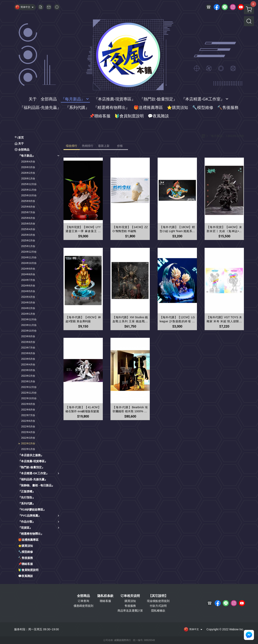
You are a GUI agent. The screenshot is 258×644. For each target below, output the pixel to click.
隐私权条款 (105, 596)
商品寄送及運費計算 (130, 611)
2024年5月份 (28, 291)
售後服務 (130, 606)
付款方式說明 (158, 606)
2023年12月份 (29, 319)
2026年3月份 (28, 167)
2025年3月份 (28, 235)
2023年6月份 (28, 353)
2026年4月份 (28, 162)
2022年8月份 (28, 410)
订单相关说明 (130, 596)
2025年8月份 (28, 207)
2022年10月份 (29, 398)
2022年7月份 (28, 415)
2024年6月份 (28, 286)
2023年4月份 (28, 365)
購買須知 (130, 601)
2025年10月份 (29, 195)
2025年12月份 (29, 184)
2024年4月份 (28, 297)
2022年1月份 (28, 449)
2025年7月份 (28, 212)
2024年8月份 (28, 274)
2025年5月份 (28, 224)
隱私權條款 (158, 611)
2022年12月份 (29, 387)
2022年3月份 (28, 438)
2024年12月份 (29, 252)
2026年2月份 (28, 173)
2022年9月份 (28, 404)
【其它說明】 (158, 596)
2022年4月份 (28, 432)
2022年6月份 (28, 421)
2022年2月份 (28, 443)
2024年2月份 (28, 308)
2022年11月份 (29, 393)
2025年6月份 (28, 218)
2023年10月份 (29, 331)
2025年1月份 (28, 246)
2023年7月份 (28, 348)
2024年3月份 (28, 303)
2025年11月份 (29, 190)
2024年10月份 (29, 263)
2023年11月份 (29, 325)
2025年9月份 (28, 201)
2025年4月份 (28, 229)
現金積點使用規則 (158, 601)
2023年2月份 (28, 376)
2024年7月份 (28, 280)
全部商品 (83, 596)
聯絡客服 (105, 601)
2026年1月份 (28, 179)
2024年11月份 (29, 257)
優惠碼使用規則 (83, 606)
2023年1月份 (28, 381)
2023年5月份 (28, 359)
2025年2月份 (28, 241)
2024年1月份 (28, 314)
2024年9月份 (28, 269)
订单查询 (83, 601)
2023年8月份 (28, 342)
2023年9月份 (28, 336)
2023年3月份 (28, 370)
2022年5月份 (28, 427)
